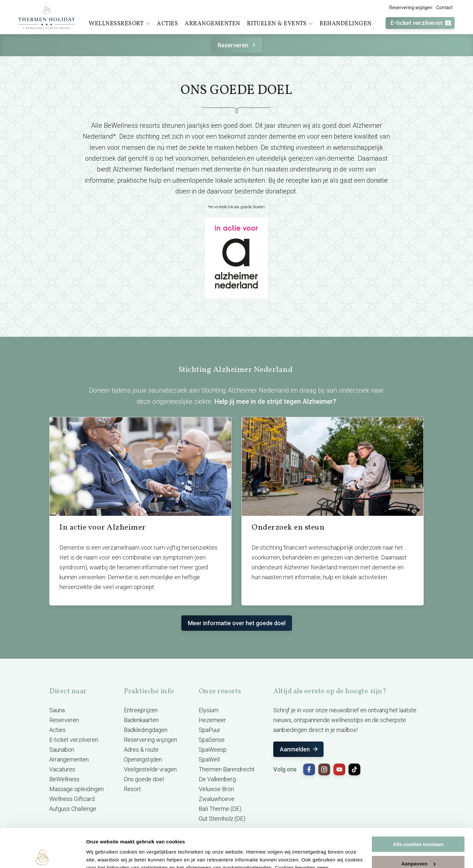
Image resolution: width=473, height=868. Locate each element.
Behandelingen (346, 24)
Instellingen (100, 855)
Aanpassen (418, 825)
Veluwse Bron (216, 789)
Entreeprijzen (141, 710)
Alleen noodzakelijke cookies (418, 844)
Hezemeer (212, 720)
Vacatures (62, 769)
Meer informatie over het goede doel (237, 623)
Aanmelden (299, 749)
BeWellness (64, 779)
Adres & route (141, 750)
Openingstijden (143, 759)
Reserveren (238, 45)
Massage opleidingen (77, 789)
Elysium (209, 710)
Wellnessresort (119, 24)
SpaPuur (210, 730)
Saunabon (62, 750)
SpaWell (209, 759)
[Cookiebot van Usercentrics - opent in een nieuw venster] (43, 855)
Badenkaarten (141, 720)
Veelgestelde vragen (150, 769)
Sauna (57, 710)
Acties (167, 24)
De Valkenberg (217, 779)
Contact (444, 8)
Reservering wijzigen (411, 8)
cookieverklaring (215, 837)
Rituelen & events (280, 24)
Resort (132, 789)
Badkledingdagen (146, 730)
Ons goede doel (144, 779)
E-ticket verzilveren (421, 23)
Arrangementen (213, 24)
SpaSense (212, 740)
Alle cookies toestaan (418, 806)
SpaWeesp (213, 750)
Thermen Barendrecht (227, 769)
